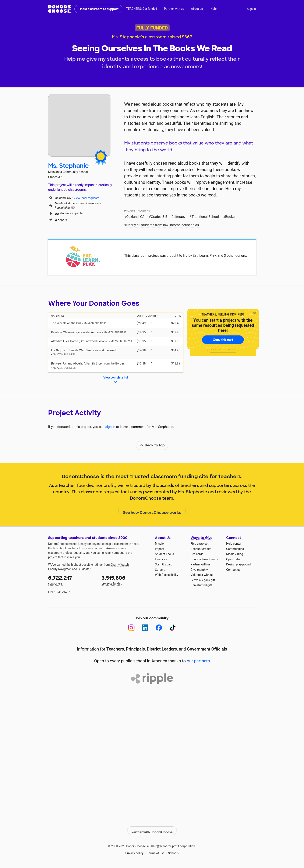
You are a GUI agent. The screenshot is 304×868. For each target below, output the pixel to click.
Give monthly (199, 570)
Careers (160, 570)
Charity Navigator (59, 569)
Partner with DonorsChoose (152, 828)
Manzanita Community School (68, 172)
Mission (160, 544)
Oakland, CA (135, 217)
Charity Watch (120, 565)
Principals (135, 649)
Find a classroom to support (98, 9)
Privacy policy (134, 851)
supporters (72, 580)
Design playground (238, 564)
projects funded (125, 580)
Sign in (251, 9)
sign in (110, 427)
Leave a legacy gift (203, 580)
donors (61, 220)
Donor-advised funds (204, 559)
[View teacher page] (79, 125)
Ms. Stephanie (68, 166)
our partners (198, 661)
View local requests (86, 198)
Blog (240, 554)
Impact (160, 549)
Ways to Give (202, 538)
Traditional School (205, 217)
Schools (173, 851)
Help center (234, 544)
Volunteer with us (202, 575)
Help (214, 9)
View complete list (116, 380)
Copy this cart (223, 340)
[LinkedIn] (145, 628)
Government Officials (207, 649)
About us (197, 9)
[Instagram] (131, 628)
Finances (161, 559)
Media (230, 554)
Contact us (233, 570)
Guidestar (84, 569)
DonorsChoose (59, 9)
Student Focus (165, 554)
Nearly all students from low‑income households (163, 225)
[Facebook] (159, 628)
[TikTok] (173, 628)
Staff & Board (164, 564)
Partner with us (174, 9)
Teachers (115, 649)
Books (230, 217)
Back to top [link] (152, 445)
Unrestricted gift (201, 585)
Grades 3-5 (159, 217)
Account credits (201, 549)
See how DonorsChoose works (152, 511)
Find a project (199, 544)
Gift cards (197, 554)
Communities (235, 549)
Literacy (179, 217)
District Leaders (162, 649)
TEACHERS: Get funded (142, 9)
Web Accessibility (167, 575)
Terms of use (156, 851)
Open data (233, 559)
